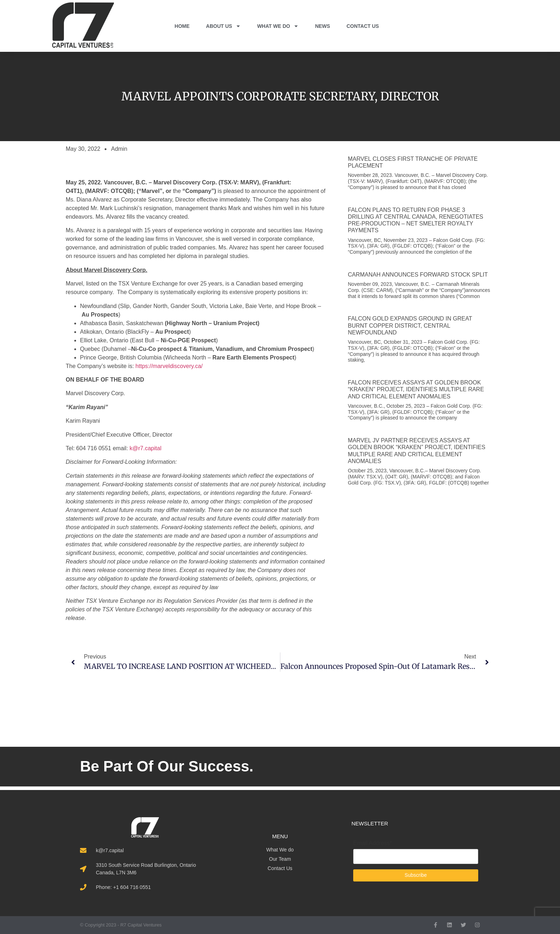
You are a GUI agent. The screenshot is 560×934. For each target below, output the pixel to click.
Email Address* (373, 843)
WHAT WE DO (278, 26)
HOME (182, 26)
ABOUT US (223, 26)
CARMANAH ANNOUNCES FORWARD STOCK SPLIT (418, 275)
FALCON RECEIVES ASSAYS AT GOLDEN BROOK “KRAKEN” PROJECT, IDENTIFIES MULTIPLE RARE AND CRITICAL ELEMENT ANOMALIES (416, 389)
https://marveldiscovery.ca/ (169, 366)
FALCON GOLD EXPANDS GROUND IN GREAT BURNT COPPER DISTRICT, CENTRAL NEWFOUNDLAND (410, 325)
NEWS (322, 26)
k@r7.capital (146, 448)
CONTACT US (363, 26)
